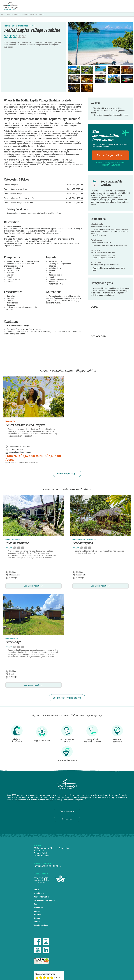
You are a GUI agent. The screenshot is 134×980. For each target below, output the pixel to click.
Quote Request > (67, 811)
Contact (37, 922)
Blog (35, 904)
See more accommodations (67, 698)
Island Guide (39, 893)
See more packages (67, 474)
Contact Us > (67, 819)
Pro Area (37, 915)
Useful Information (42, 897)
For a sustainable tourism (44, 900)
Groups (37, 918)
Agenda (37, 911)
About (36, 890)
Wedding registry (41, 925)
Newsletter (38, 908)
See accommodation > (33, 586)
